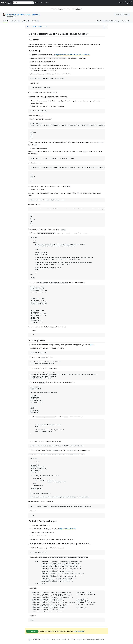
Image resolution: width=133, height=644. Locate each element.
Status (58, 639)
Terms (44, 639)
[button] (118, 21)
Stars (26, 21)
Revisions (15, 21)
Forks (35, 21)
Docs (69, 639)
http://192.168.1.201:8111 (68, 529)
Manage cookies (80, 639)
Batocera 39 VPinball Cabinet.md (27, 14)
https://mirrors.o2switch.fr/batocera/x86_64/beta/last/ (73, 55)
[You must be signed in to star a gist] (118, 14)
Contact (73, 639)
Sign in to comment (79, 631)
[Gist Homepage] (6, 3)
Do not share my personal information (95, 639)
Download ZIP (126, 21)
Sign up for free (32, 631)
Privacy (48, 639)
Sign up (128, 3)
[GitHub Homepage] (30, 640)
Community (64, 639)
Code (6, 21)
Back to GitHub (45, 3)
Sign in (122, 3)
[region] (66, 327)
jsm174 (9, 14)
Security (53, 639)
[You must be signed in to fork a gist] (127, 14)
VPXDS (92, 345)
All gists (37, 3)
